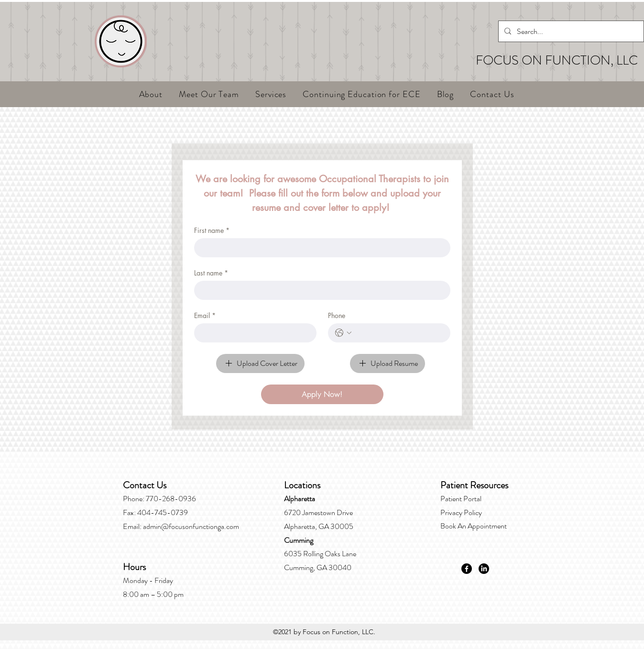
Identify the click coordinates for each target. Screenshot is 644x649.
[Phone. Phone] (399, 333)
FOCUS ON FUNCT (531, 60)
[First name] (319, 248)
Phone (337, 315)
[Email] (252, 333)
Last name (211, 273)
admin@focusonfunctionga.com (191, 526)
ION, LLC (612, 60)
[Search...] (570, 32)
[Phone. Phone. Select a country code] (343, 333)
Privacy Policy (461, 512)
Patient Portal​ (461, 499)
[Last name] (319, 290)
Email (205, 315)
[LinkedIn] (484, 569)
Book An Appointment (474, 526)
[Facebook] (467, 569)
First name (212, 230)
